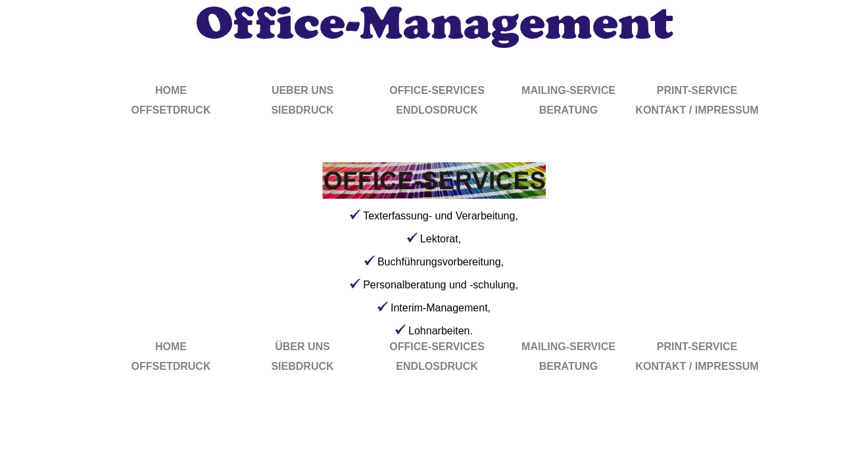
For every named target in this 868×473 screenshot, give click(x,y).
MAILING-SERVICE (568, 90)
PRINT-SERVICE (697, 90)
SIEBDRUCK (302, 110)
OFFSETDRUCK (171, 110)
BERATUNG (568, 110)
